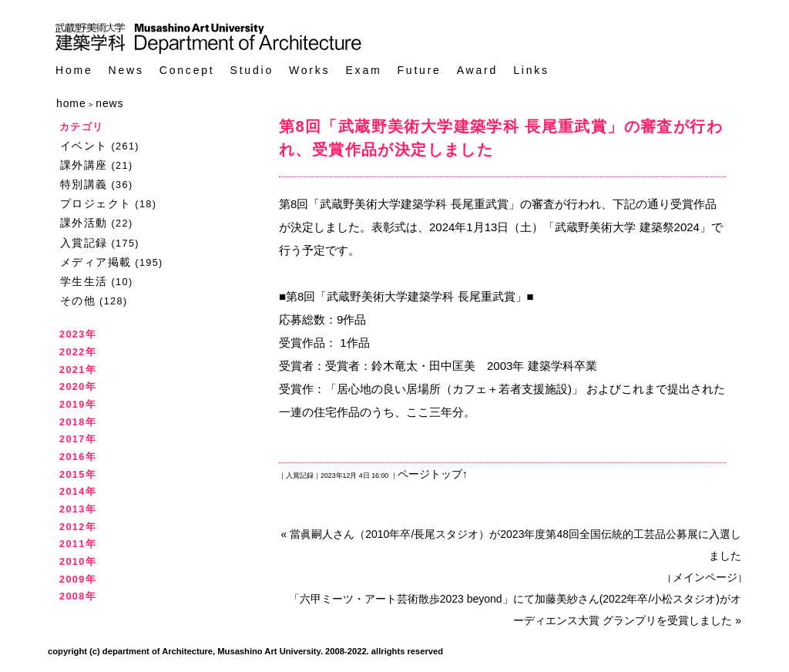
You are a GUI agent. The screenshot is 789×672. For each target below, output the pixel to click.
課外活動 (84, 223)
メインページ (705, 577)
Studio (252, 71)
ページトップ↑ (433, 474)
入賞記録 (84, 243)
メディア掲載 (96, 262)
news (109, 103)
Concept (187, 71)
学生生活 (84, 281)
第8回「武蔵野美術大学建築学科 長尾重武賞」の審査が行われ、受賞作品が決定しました (501, 138)
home (71, 103)
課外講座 (84, 165)
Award (477, 71)
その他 (78, 301)
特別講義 (84, 184)
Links (531, 71)
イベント (84, 146)
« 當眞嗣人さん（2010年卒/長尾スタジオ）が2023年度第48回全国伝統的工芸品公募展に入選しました (511, 545)
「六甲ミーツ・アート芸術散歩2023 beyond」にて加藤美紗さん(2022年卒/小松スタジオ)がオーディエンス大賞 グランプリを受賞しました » (515, 610)
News (126, 71)
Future (419, 71)
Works (309, 71)
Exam (363, 71)
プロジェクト (96, 203)
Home (74, 71)
